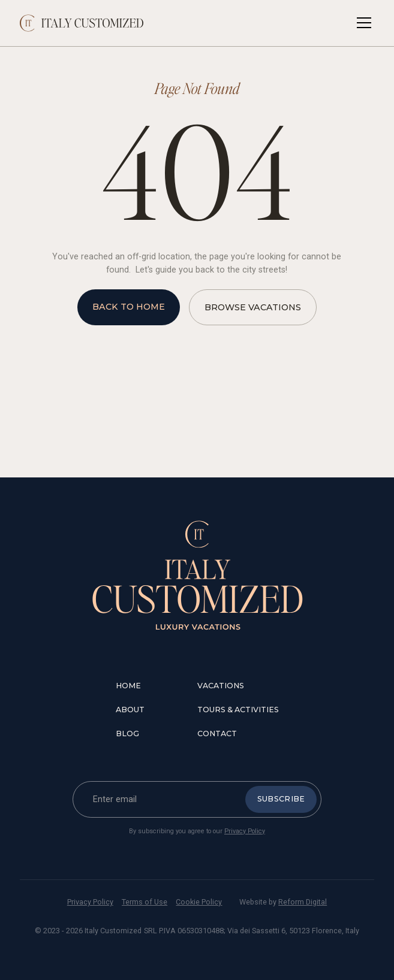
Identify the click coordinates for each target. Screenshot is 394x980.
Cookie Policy (199, 902)
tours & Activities (238, 710)
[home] (82, 23)
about (130, 710)
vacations (221, 686)
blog (127, 734)
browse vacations (253, 307)
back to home (129, 307)
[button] (362, 23)
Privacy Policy (245, 831)
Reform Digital (303, 902)
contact (217, 734)
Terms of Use (145, 902)
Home (128, 686)
